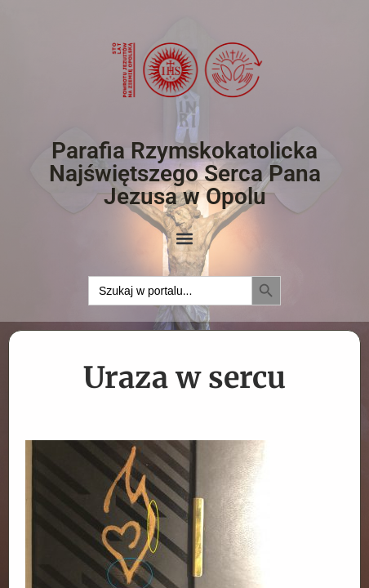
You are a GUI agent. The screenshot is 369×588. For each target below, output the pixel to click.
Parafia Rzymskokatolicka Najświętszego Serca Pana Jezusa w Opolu (185, 174)
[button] (185, 238)
